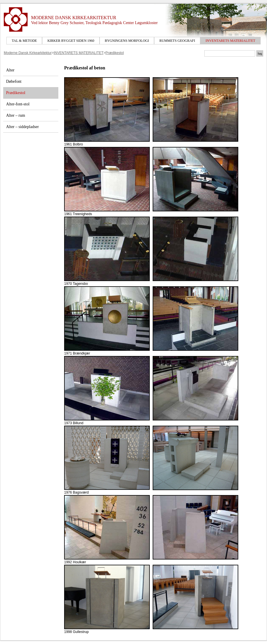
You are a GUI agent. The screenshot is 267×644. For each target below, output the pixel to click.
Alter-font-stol (18, 104)
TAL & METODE (24, 41)
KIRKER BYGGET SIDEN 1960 (71, 41)
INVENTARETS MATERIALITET (230, 41)
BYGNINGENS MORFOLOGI (127, 41)
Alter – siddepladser (22, 127)
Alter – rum (16, 115)
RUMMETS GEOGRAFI (177, 41)
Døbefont (14, 81)
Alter (10, 70)
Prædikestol (114, 53)
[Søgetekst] (230, 53)
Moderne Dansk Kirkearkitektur (28, 53)
